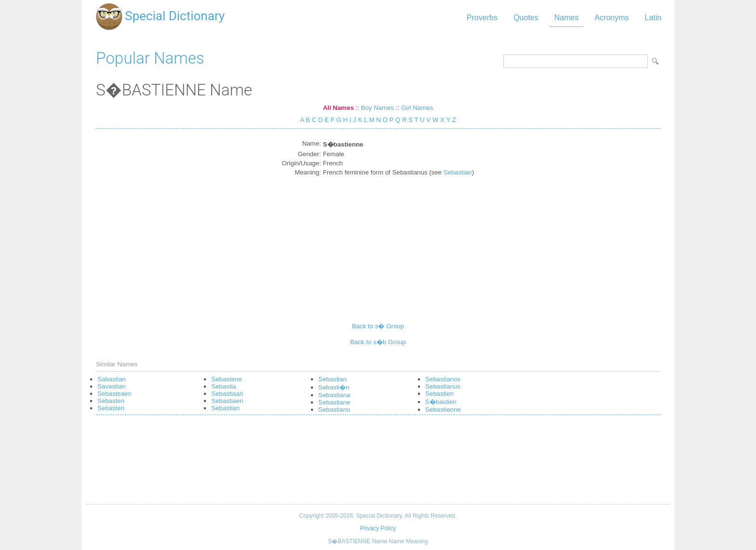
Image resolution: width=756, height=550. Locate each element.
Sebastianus (443, 386)
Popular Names (150, 58)
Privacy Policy (378, 528)
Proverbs (482, 18)
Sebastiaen (227, 401)
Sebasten (111, 401)
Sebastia (224, 386)
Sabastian (112, 379)
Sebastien (439, 394)
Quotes (526, 18)
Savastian (111, 386)
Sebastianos (443, 379)
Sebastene (226, 379)
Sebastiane (334, 402)
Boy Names (378, 108)
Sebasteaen (115, 394)
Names (566, 18)
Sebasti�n (334, 387)
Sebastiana (334, 395)
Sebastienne (443, 409)
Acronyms (612, 18)
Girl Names (417, 108)
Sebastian (458, 172)
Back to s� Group (378, 326)
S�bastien (441, 402)
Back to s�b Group (378, 342)
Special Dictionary (175, 16)
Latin (653, 18)
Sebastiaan (227, 394)
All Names (338, 108)
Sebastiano (334, 409)
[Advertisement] (378, 245)
